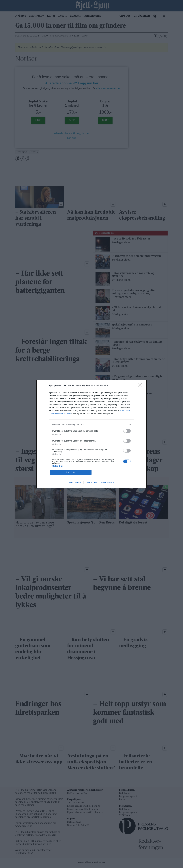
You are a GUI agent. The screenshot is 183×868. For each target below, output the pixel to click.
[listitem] (91, 425)
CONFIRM (71, 472)
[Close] (141, 386)
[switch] (127, 431)
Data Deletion (75, 482)
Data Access (91, 482)
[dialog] (91, 434)
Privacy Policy (108, 482)
